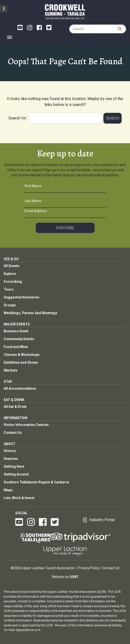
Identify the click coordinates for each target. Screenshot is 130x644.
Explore (10, 274)
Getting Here (14, 466)
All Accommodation (20, 388)
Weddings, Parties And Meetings (31, 313)
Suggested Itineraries (22, 297)
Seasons (11, 459)
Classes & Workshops (22, 355)
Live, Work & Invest (19, 498)
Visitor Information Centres (26, 425)
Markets (11, 370)
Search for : (18, 118)
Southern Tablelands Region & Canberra (36, 482)
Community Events (19, 339)
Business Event (16, 331)
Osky (74, 577)
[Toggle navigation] (10, 37)
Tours (9, 289)
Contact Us (13, 433)
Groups (10, 305)
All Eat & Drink (15, 407)
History (10, 451)
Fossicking (13, 282)
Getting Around (16, 474)
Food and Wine (16, 347)
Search (113, 118)
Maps (8, 490)
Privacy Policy (89, 568)
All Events (12, 266)
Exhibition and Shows (21, 362)
